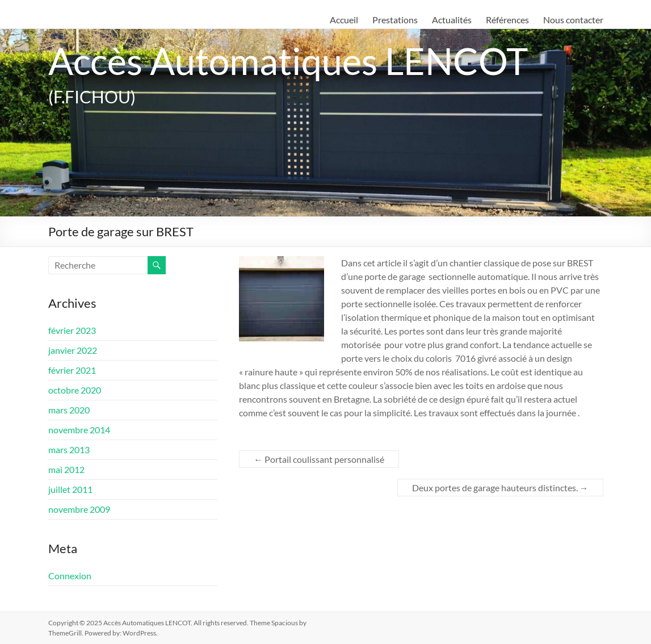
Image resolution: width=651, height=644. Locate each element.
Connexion (70, 576)
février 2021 (72, 370)
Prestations (395, 20)
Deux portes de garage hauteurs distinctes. (500, 488)
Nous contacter (573, 20)
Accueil (344, 20)
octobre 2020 (75, 390)
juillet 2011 (70, 489)
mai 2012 (66, 469)
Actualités (452, 20)
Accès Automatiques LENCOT (293, 60)
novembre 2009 (79, 509)
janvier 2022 (73, 350)
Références (507, 20)
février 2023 (72, 330)
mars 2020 (69, 410)
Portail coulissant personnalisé (319, 459)
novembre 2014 (79, 430)
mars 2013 (69, 449)
